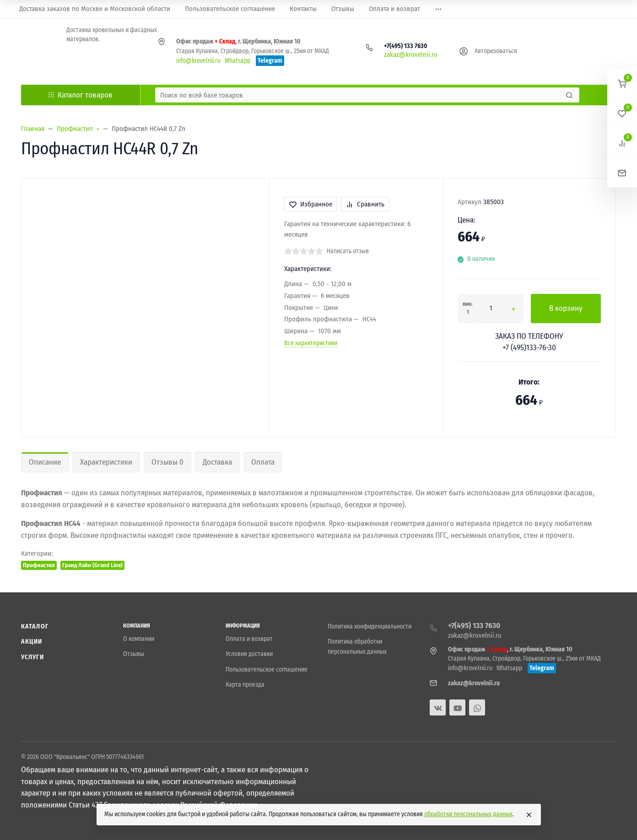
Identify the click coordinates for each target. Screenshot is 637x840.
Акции (32, 642)
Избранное (311, 204)
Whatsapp (238, 61)
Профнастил (39, 565)
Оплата (263, 462)
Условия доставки (249, 654)
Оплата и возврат (249, 639)
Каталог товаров (81, 95)
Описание (45, 462)
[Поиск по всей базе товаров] (359, 95)
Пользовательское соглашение (267, 669)
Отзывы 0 (167, 462)
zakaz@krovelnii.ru (411, 54)
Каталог (35, 626)
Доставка (217, 462)
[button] (622, 84)
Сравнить (365, 204)
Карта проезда (245, 685)
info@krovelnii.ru (198, 61)
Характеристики (106, 462)
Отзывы (134, 654)
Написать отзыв (348, 251)
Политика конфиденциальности (370, 626)
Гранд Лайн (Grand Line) (92, 565)
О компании (139, 639)
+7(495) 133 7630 (406, 46)
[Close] (529, 815)
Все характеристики (311, 343)
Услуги (32, 657)
